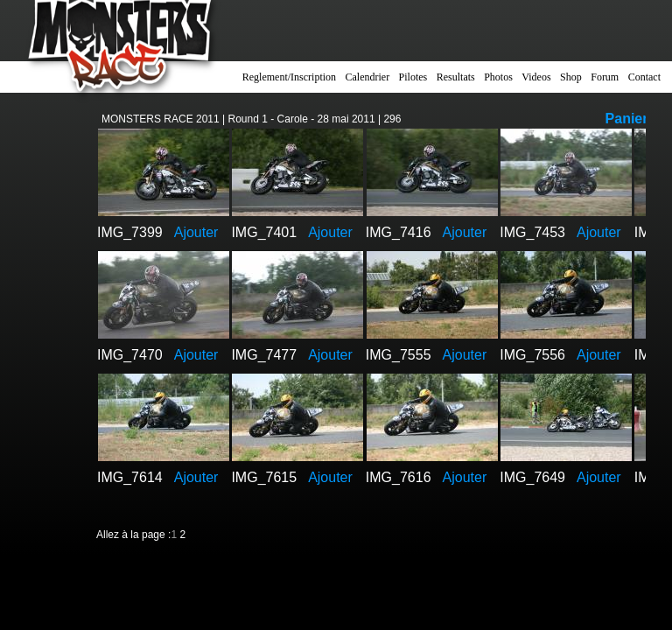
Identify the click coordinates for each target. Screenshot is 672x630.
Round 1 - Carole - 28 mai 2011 (302, 119)
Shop (571, 77)
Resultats (456, 77)
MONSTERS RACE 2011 (161, 119)
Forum (605, 77)
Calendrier (368, 77)
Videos (536, 77)
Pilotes (413, 77)
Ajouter (196, 232)
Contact (644, 77)
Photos (498, 77)
